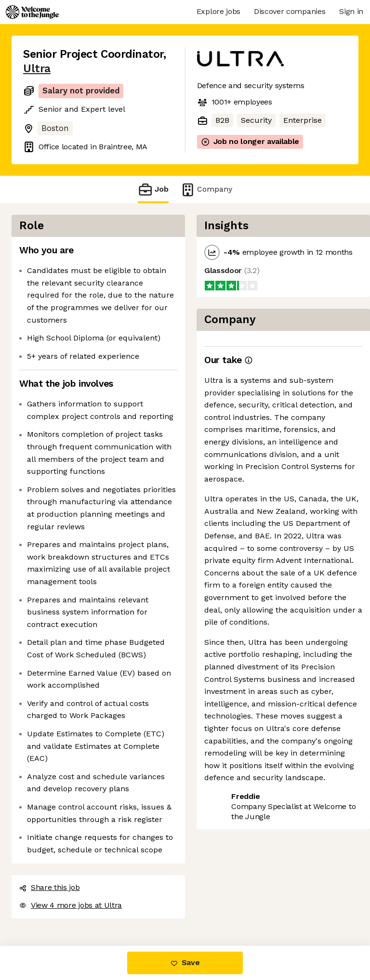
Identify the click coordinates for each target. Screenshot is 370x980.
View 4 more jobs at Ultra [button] (71, 905)
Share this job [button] (50, 887)
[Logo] (32, 12)
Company (206, 189)
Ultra (37, 69)
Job (153, 189)
